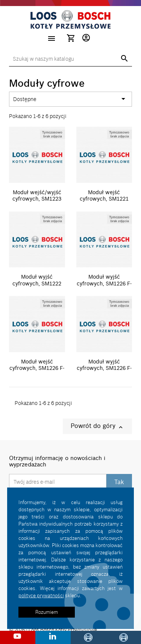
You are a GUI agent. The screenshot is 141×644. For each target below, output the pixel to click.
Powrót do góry (97, 426)
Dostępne (70, 99)
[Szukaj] (70, 59)
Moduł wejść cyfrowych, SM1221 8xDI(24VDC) (104, 199)
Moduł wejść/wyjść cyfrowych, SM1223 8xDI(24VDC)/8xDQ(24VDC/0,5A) (50, 199)
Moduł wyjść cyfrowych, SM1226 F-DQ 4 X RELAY (104, 368)
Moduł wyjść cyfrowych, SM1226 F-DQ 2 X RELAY (104, 283)
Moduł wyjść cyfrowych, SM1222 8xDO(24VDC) (37, 283)
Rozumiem (47, 612)
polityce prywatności (41, 595)
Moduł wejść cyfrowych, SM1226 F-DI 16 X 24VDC (37, 368)
